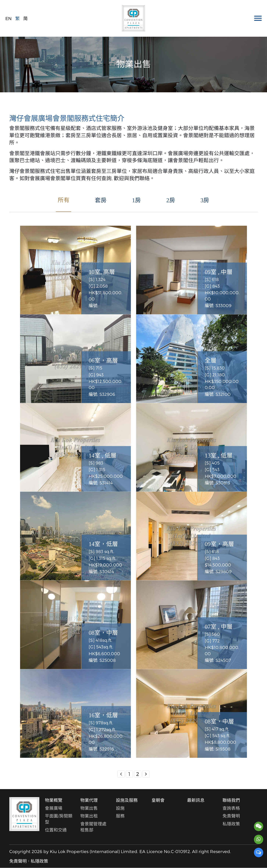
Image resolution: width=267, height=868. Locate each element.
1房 (136, 200)
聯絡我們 (231, 800)
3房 (205, 200)
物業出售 (89, 808)
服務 (120, 816)
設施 (120, 808)
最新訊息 (196, 800)
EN (8, 18)
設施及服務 (127, 800)
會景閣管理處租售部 (93, 827)
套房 (101, 200)
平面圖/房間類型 (59, 819)
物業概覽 (54, 800)
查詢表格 (231, 808)
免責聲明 (231, 816)
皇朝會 (158, 800)
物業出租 (89, 816)
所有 (64, 200)
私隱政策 (231, 824)
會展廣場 (54, 808)
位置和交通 (56, 830)
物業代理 (89, 800)
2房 (171, 200)
